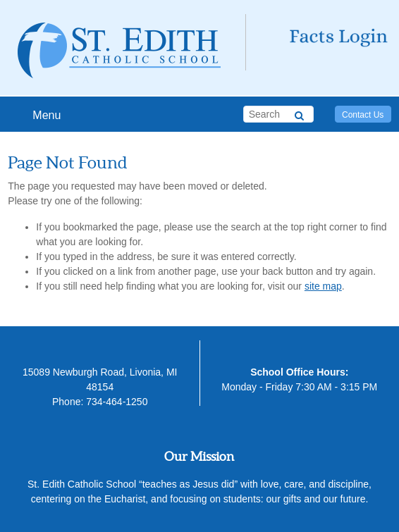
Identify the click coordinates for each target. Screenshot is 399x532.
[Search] (299, 113)
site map (323, 286)
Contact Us (363, 115)
